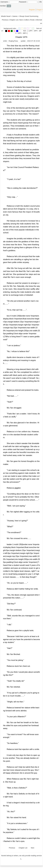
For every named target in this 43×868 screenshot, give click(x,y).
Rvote (32, 20)
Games (15, 16)
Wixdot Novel (6, 16)
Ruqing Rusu (13, 41)
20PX (19, 33)
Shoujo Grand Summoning (29, 16)
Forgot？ (40, 10)
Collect (26, 20)
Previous (5, 20)
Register (32, 10)
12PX (31, 31)
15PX (36, 31)
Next (21, 20)
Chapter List (14, 20)
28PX (25, 33)
